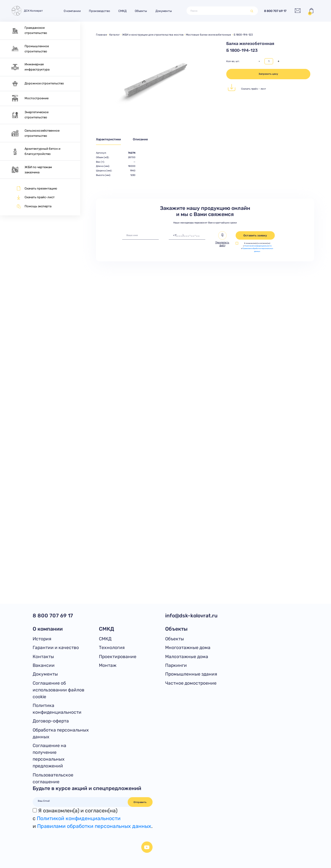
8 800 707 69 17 (275, 11)
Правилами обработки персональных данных (94, 826)
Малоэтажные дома (187, 657)
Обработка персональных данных (61, 733)
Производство (99, 11)
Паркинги (176, 665)
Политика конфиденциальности (57, 709)
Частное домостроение (191, 683)
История (42, 639)
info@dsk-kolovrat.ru (191, 616)
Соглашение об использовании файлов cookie (59, 690)
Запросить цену (268, 74)
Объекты (141, 11)
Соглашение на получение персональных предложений (49, 756)
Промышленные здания (191, 674)
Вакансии (44, 665)
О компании (72, 11)
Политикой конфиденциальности (258, 246)
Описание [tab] (140, 139)
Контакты (43, 657)
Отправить (140, 802)
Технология (112, 648)
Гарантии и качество (56, 648)
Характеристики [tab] (108, 139)
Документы (164, 11)
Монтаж (108, 665)
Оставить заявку (255, 235)
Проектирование (118, 657)
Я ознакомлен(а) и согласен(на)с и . (93, 818)
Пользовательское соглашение (53, 778)
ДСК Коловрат (27, 11)
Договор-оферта (51, 721)
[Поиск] (219, 11)
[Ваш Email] (80, 801)
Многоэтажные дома (188, 648)
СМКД (123, 11)
